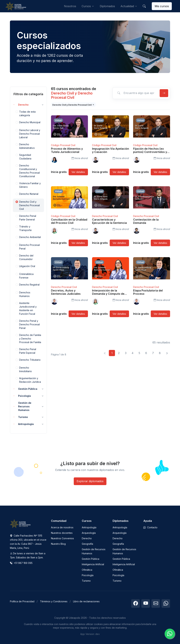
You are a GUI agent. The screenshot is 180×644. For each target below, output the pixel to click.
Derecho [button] (21, 105)
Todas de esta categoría (26, 113)
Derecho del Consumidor (24, 257)
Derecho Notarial (27, 194)
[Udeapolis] (16, 6)
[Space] (20, 523)
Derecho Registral (28, 285)
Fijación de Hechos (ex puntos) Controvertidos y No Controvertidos (150, 152)
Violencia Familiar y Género (28, 185)
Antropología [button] (23, 424)
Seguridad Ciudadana (23, 157)
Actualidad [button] (127, 6)
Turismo (86, 581)
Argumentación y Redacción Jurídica (28, 380)
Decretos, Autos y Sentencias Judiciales (66, 292)
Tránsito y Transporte (24, 228)
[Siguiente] (167, 353)
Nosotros (70, 6)
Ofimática (87, 570)
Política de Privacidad (22, 601)
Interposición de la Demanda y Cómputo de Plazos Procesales (108, 294)
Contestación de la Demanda (146, 221)
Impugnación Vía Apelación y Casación (111, 150)
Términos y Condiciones (54, 601)
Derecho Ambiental (28, 237)
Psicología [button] (22, 396)
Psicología (88, 575)
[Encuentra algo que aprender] (136, 93)
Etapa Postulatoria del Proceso (148, 292)
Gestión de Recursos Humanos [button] (22, 406)
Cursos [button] (86, 6)
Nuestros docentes (62, 533)
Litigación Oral (25, 266)
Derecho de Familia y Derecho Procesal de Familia (28, 338)
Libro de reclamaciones (86, 601)
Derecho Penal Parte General (26, 218)
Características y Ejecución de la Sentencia (109, 221)
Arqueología (89, 533)
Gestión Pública (91, 559)
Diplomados (107, 6)
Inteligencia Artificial (93, 564)
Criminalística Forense (25, 276)
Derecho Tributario (28, 360)
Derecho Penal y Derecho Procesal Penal (28, 324)
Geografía (87, 544)
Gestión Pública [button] (25, 389)
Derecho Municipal (28, 123)
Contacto (150, 527)
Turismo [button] (20, 417)
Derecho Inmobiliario (24, 369)
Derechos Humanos (23, 294)
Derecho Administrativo (25, 146)
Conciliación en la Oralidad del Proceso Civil (69, 221)
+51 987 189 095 (21, 563)
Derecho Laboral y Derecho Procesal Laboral (28, 134)
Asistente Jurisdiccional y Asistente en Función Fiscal (26, 308)
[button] (144, 6)
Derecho (87, 538)
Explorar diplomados (90, 481)
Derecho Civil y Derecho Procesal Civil (28, 205)
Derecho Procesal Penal (28, 247)
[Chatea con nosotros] (170, 634)
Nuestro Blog (58, 544)
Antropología (89, 527)
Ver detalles (78, 172)
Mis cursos (162, 6)
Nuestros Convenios (62, 538)
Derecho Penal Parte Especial (26, 351)
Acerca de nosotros (62, 527)
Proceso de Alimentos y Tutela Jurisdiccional (67, 150)
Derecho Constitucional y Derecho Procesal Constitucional (28, 171)
